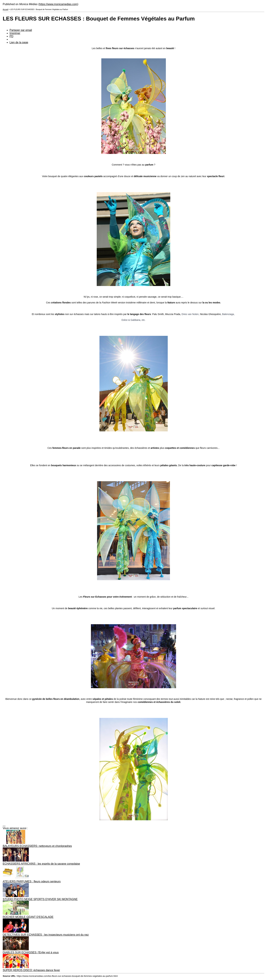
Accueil (5, 9)
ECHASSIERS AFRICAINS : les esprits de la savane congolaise (41, 864)
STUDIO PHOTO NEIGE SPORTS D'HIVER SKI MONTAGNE (40, 899)
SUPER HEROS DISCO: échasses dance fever (31, 970)
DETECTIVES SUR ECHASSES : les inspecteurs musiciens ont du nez (46, 935)
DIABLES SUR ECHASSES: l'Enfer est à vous (31, 952)
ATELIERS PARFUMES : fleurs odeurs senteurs (32, 881)
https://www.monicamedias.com (58, 4)
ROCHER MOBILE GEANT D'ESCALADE (28, 917)
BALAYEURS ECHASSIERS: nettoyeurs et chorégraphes (37, 846)
